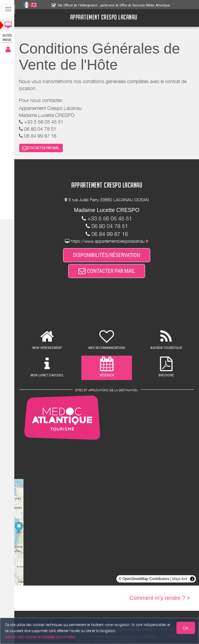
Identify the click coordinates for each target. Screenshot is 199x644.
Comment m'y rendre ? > (160, 598)
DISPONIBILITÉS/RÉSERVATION (108, 255)
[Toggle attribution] (192, 579)
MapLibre (180, 579)
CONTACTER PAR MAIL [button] (43, 148)
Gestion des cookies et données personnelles (40, 637)
